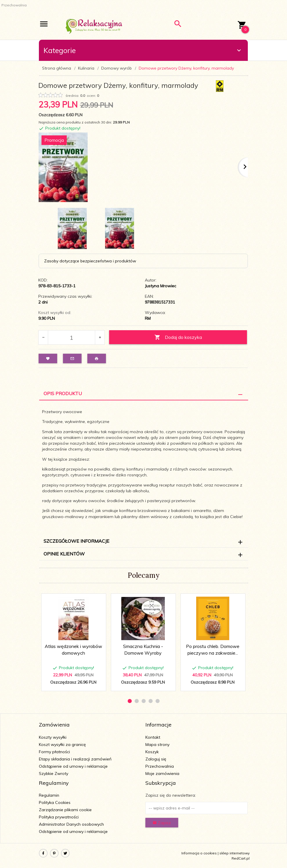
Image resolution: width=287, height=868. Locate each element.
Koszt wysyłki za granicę (62, 744)
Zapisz (162, 823)
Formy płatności (54, 752)
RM (148, 318)
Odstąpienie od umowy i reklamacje (73, 766)
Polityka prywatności (59, 817)
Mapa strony (157, 744)
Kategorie (143, 50)
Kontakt (153, 737)
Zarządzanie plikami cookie (65, 810)
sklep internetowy (234, 853)
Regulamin (49, 795)
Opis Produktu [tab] (63, 393)
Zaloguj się (156, 759)
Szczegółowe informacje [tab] (76, 541)
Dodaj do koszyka (178, 337)
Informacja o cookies (199, 853)
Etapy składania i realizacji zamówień (75, 759)
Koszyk (152, 752)
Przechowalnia (160, 766)
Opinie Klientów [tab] (64, 554)
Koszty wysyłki (53, 737)
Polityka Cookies (55, 802)
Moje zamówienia (162, 773)
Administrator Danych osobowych (71, 824)
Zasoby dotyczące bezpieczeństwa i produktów (90, 261)
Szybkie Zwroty (54, 773)
